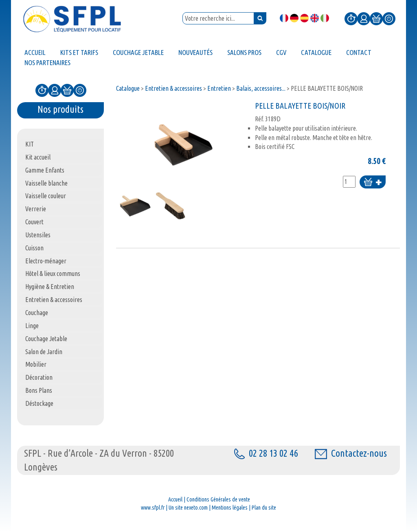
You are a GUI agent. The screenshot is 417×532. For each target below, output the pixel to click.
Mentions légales (230, 508)
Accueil (175, 499)
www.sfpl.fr (153, 508)
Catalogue (128, 88)
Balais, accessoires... (261, 88)
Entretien (219, 88)
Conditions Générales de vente (218, 499)
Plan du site (264, 508)
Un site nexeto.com (188, 508)
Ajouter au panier (373, 183)
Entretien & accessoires (173, 88)
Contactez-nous (351, 453)
